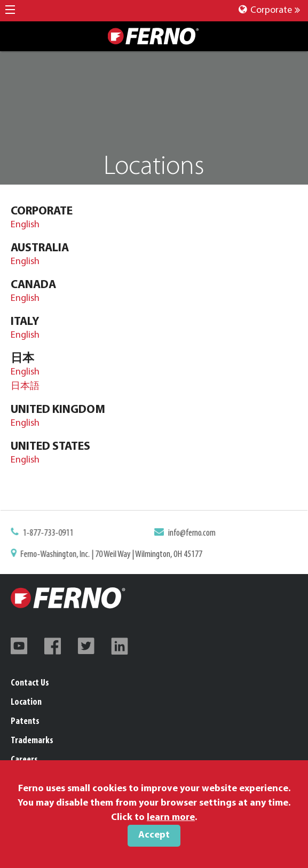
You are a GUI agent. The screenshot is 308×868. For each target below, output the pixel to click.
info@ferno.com (191, 533)
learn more (171, 818)
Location (26, 702)
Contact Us (30, 683)
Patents (25, 722)
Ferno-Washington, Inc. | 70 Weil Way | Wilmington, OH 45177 (113, 554)
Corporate (269, 10)
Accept (154, 835)
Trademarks (32, 741)
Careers (24, 760)
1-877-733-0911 (51, 533)
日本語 (25, 387)
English (25, 225)
